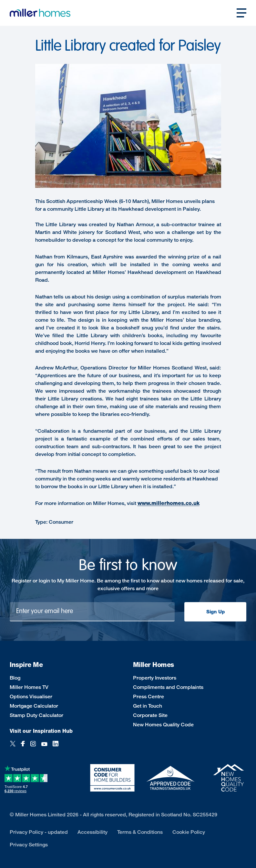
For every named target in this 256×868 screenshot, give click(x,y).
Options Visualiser (31, 696)
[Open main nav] (241, 13)
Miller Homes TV (29, 687)
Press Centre (148, 696)
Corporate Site (150, 715)
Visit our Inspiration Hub (41, 731)
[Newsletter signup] (92, 612)
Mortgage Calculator (34, 706)
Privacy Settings (29, 845)
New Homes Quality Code (163, 725)
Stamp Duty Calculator (36, 715)
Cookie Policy (189, 832)
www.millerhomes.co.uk (169, 503)
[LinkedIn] (56, 747)
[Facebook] (23, 747)
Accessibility (92, 832)
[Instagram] (33, 747)
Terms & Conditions (140, 832)
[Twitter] (13, 747)
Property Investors (155, 678)
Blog (15, 678)
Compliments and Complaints (168, 687)
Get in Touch (148, 706)
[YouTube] (44, 747)
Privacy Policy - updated (39, 832)
